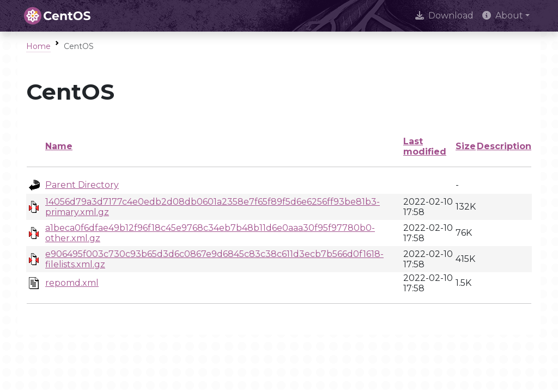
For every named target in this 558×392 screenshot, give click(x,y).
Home (38, 46)
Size (466, 146)
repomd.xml (72, 283)
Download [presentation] (444, 16)
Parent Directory (82, 185)
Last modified (425, 146)
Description (504, 146)
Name (59, 146)
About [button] (503, 16)
